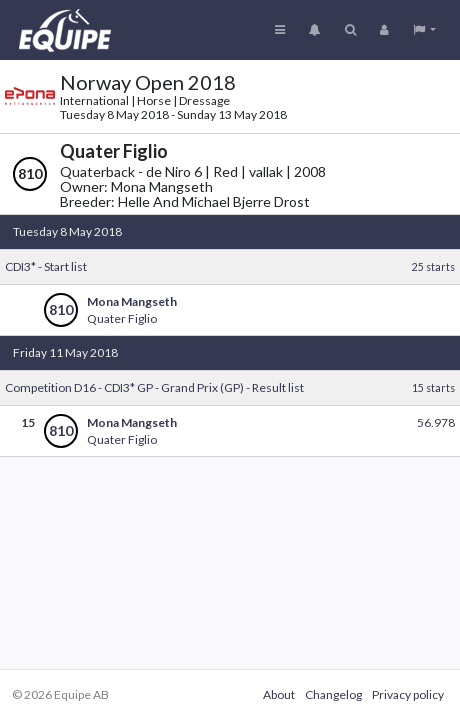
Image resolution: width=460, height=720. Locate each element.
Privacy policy (408, 694)
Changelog (333, 694)
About (279, 694)
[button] (424, 30)
